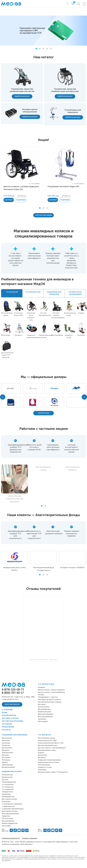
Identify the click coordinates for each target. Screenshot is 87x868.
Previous (3, 397)
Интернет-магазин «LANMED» (73, 567)
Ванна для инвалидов (45, 714)
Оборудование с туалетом (48, 697)
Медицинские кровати (12, 772)
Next (84, 397)
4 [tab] (47, 49)
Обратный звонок (12, 704)
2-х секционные (8, 784)
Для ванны (18, 335)
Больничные (6, 801)
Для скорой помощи (9, 799)
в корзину (9, 200)
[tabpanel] (43, 31)
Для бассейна (7, 748)
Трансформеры (7, 765)
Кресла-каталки (44, 707)
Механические (7, 777)
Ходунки (81, 313)
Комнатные (6, 745)
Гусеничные (6, 743)
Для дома (5, 755)
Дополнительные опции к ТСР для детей (7, 355)
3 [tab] (43, 49)
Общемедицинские (9, 782)
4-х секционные (8, 789)
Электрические (7, 753)
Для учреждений (8, 821)
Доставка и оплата (10, 718)
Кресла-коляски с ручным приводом (51, 690)
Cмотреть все (43, 413)
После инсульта (7, 818)
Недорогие (6, 816)
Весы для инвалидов (45, 717)
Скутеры (41, 695)
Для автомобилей (8, 767)
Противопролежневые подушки (50, 702)
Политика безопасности (11, 838)
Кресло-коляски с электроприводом (51, 692)
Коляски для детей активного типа (51, 743)
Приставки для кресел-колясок (49, 699)
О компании (7, 710)
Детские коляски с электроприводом (58, 315)
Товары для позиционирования (49, 760)
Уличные (5, 762)
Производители (9, 715)
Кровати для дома (44, 712)
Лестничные (6, 757)
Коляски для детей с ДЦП (47, 740)
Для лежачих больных (10, 811)
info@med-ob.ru (13, 699)
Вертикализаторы (44, 709)
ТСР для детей (44, 735)
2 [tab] (40, 49)
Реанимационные (8, 797)
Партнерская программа (13, 721)
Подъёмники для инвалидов (15, 735)
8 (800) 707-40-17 (13, 693)
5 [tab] (51, 49)
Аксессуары (6, 826)
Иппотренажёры (57, 335)
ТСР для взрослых (46, 684)
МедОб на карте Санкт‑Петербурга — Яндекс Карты (43, 660)
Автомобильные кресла (46, 738)
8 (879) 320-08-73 (13, 690)
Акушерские (6, 794)
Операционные (7, 792)
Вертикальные (7, 738)
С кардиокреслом (8, 806)
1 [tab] (36, 49)
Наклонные (6, 740)
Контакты (6, 730)
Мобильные (6, 760)
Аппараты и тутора (45, 767)
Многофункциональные (10, 814)
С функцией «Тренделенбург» (13, 809)
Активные (41, 687)
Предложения (8, 727)
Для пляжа (42, 704)
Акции (4, 713)
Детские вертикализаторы (47, 745)
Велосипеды (6, 335)
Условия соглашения (29, 838)
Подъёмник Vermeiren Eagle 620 (63, 186)
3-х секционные (8, 787)
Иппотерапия (43, 721)
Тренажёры (81, 335)
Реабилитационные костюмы (49, 762)
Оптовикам (7, 724)
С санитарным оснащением (12, 804)
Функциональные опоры (47, 750)
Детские (5, 780)
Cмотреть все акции (44, 215)
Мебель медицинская (10, 823)
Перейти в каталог (22, 96)
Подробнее (21, 200)
